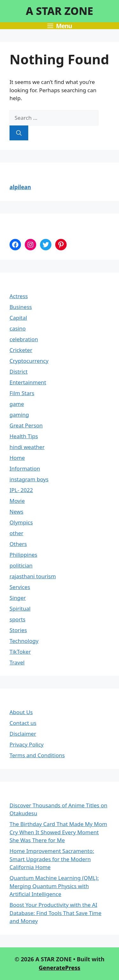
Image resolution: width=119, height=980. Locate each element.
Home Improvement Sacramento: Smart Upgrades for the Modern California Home (52, 859)
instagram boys (29, 479)
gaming (19, 415)
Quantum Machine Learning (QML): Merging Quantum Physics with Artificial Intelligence (54, 886)
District (19, 372)
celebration (24, 339)
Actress (19, 296)
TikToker (20, 652)
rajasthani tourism (33, 576)
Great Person (26, 425)
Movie (17, 501)
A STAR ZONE (59, 11)
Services (20, 587)
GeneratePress (60, 968)
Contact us (23, 723)
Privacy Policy (26, 744)
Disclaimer (23, 734)
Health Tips (24, 436)
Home (17, 458)
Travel (17, 662)
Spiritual (20, 608)
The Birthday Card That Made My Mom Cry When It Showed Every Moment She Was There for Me (58, 832)
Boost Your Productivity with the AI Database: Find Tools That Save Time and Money (56, 913)
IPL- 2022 (21, 490)
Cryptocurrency (29, 361)
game (17, 404)
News (17, 512)
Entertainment (28, 382)
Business (21, 307)
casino (18, 328)
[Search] (19, 133)
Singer (18, 598)
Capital (18, 318)
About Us (21, 712)
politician (21, 565)
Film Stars (22, 393)
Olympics (21, 522)
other (17, 533)
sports (17, 619)
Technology (24, 641)
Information (25, 468)
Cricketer (21, 350)
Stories (18, 630)
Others (18, 544)
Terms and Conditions (37, 755)
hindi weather (27, 447)
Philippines (23, 555)
